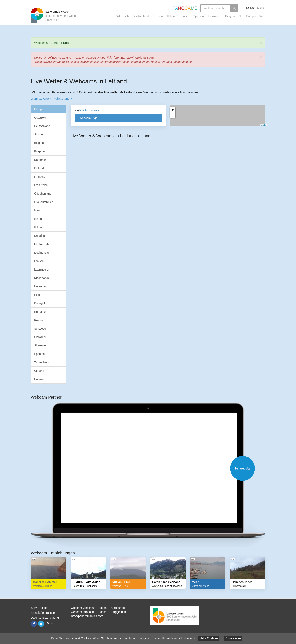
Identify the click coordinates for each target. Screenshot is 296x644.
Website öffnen (152, 468)
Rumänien (41, 312)
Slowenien (41, 345)
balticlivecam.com (89, 110)
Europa (251, 16)
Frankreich (215, 16)
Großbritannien (44, 202)
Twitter (41, 624)
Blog (50, 623)
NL (240, 16)
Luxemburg (41, 269)
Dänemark (41, 160)
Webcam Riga (88, 118)
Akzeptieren (233, 638)
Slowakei (40, 337)
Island (38, 219)
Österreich (122, 16)
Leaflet (261, 125)
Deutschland (141, 16)
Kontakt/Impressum (43, 613)
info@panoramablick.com (87, 616)
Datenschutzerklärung (45, 618)
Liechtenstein (43, 253)
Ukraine (39, 371)
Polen (38, 295)
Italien (171, 16)
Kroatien (184, 16)
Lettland (42, 244)
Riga (66, 43)
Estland (39, 168)
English (261, 8)
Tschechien (41, 362)
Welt (262, 16)
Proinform (44, 608)
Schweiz (158, 16)
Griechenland (43, 194)
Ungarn (39, 379)
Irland (38, 210)
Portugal (39, 303)
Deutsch (251, 8)
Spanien (199, 16)
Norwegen (41, 286)
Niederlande (42, 278)
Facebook (34, 624)
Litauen (39, 261)
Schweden (41, 329)
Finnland (40, 177)
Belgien (230, 16)
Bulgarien (40, 151)
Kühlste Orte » (63, 99)
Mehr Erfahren (209, 638)
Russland (40, 320)
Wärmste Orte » (41, 99)
